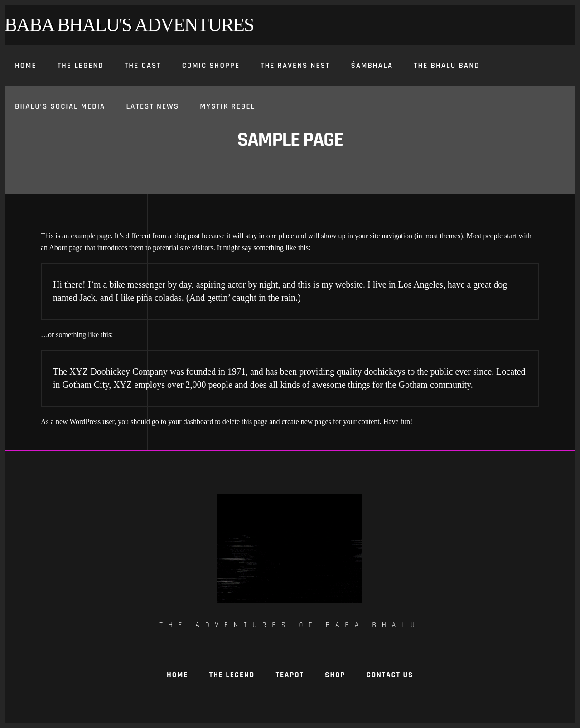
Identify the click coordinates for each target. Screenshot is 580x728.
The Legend (232, 675)
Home (177, 675)
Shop (335, 675)
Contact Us (390, 675)
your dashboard (191, 422)
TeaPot (290, 675)
